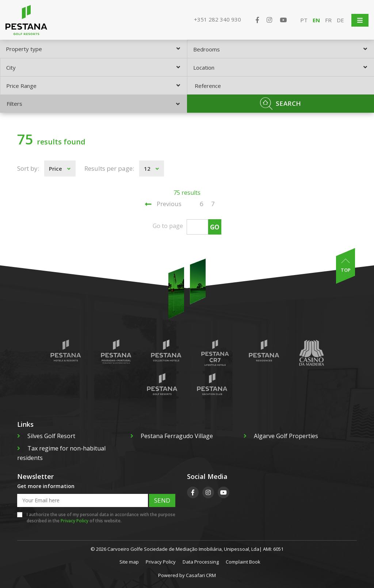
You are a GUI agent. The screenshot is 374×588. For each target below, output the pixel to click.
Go (215, 227)
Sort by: (28, 168)
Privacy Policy (75, 521)
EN (316, 20)
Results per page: (109, 168)
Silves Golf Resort (46, 436)
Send (162, 500)
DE (340, 20)
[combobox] (93, 49)
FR (328, 20)
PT (304, 20)
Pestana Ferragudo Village (172, 436)
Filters (93, 104)
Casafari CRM (201, 575)
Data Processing (201, 562)
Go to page (168, 226)
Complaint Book (243, 562)
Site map (129, 562)
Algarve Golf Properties (281, 436)
